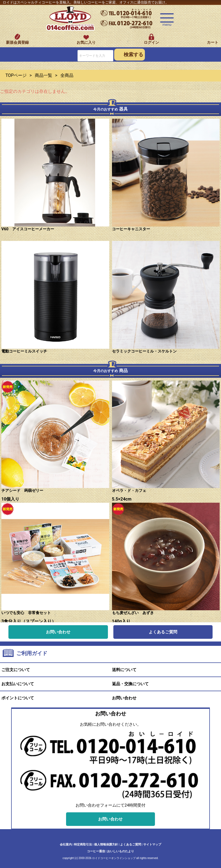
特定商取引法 (83, 845)
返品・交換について (130, 684)
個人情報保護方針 (106, 845)
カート (213, 42)
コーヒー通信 (96, 851)
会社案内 (66, 845)
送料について (124, 670)
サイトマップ (152, 845)
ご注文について (16, 670)
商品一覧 (43, 75)
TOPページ (16, 75)
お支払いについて (18, 684)
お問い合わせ (58, 632)
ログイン (151, 42)
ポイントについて (18, 698)
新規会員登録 (17, 42)
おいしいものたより (121, 851)
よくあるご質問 (163, 632)
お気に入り (86, 42)
